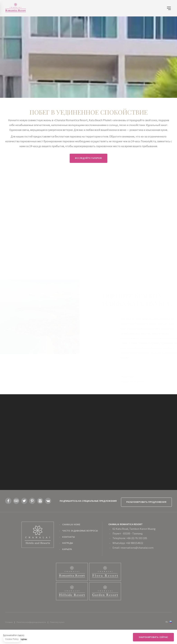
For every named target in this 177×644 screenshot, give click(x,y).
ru (167, 619)
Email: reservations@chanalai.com (133, 545)
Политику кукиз (57, 620)
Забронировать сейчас (153, 637)
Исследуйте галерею (88, 158)
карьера (67, 547)
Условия (9, 620)
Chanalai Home (71, 522)
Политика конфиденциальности (31, 620)
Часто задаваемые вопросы (80, 528)
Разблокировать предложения (145, 499)
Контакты (69, 534)
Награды (68, 541)
